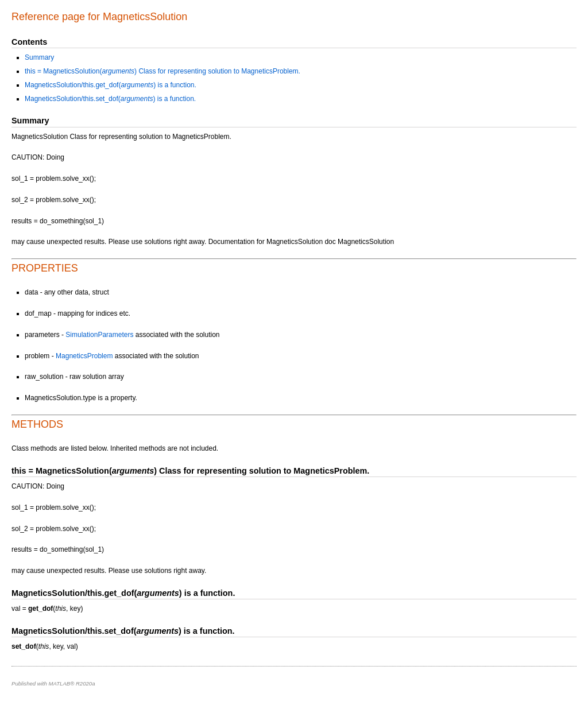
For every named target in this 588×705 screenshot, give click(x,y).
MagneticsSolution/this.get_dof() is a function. (111, 85)
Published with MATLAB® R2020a (53, 683)
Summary (39, 57)
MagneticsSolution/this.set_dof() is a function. (110, 99)
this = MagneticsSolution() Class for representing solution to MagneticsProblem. (163, 71)
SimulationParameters (99, 335)
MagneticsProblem (84, 356)
